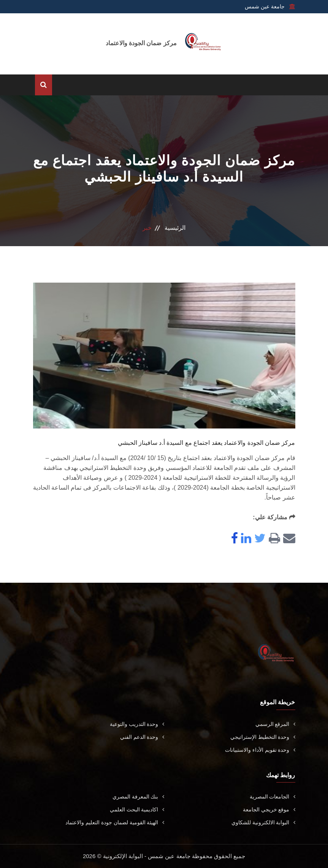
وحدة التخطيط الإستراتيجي (263, 737)
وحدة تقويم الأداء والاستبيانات (260, 750)
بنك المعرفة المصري (138, 797)
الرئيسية (175, 228)
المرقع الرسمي (275, 724)
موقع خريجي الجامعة (269, 810)
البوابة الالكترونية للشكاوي (263, 822)
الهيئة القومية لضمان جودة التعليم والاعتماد (115, 822)
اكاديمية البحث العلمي (137, 810)
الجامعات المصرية (273, 797)
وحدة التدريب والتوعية (137, 724)
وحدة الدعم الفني (142, 737)
